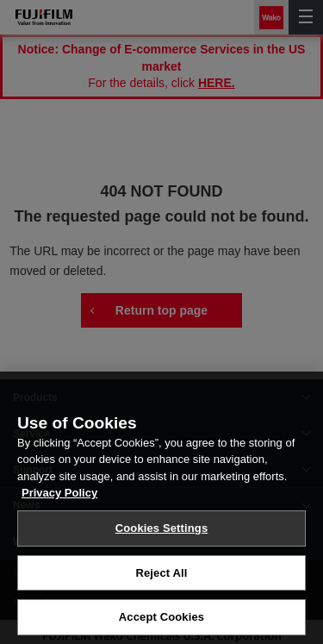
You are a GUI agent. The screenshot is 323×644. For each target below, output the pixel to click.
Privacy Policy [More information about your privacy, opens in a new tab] (59, 501)
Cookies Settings (162, 536)
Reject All (161, 581)
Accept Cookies (161, 625)
